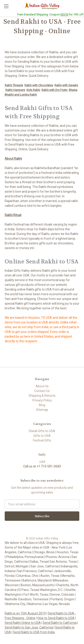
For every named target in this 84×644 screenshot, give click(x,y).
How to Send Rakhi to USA (56, 618)
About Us (42, 386)
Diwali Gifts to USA (42, 431)
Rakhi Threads (14, 85)
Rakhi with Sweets (66, 85)
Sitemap (42, 410)
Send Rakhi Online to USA (23, 623)
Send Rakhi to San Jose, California (29, 627)
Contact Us (42, 391)
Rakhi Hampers (15, 90)
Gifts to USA (42, 436)
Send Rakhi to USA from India (34, 632)
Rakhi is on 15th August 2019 (25, 613)
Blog (42, 405)
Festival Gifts (42, 440)
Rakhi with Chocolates (39, 85)
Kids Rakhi (33, 90)
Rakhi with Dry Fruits (54, 90)
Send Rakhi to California (60, 623)
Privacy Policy (42, 400)
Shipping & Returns (42, 396)
